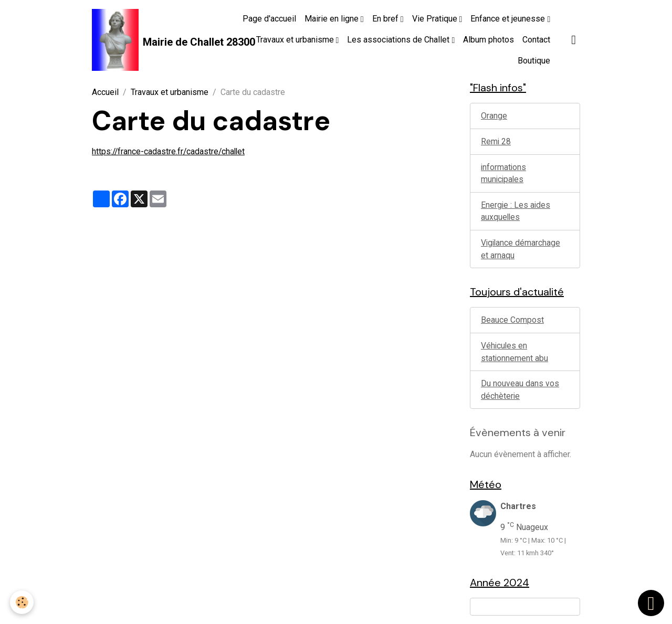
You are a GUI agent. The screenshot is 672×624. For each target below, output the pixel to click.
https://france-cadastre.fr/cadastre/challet (170, 151)
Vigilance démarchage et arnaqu (521, 251)
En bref (386, 19)
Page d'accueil (269, 19)
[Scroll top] (651, 603)
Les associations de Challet (399, 40)
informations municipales (504, 174)
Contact (536, 40)
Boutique (534, 61)
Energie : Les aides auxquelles (516, 212)
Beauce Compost (512, 322)
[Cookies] (22, 602)
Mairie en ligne (333, 19)
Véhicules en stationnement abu (515, 355)
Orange (494, 116)
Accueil (105, 92)
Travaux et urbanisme (296, 40)
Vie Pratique (436, 19)
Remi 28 (496, 142)
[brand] (150, 40)
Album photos (489, 40)
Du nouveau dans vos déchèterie (520, 393)
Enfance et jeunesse (509, 19)
